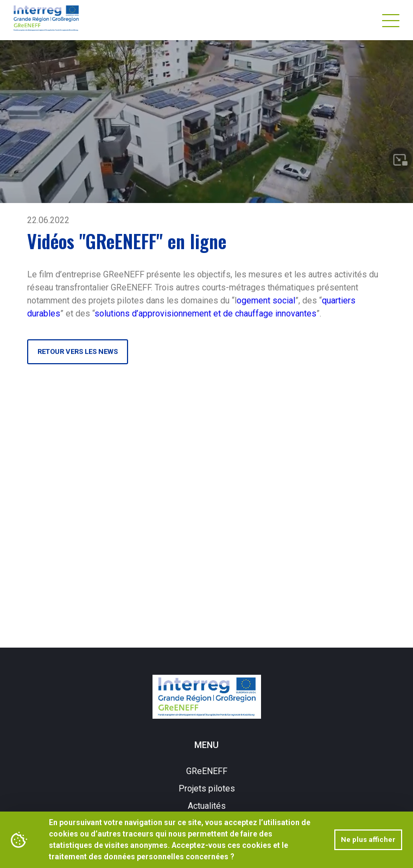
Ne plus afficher (368, 840)
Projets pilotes (207, 788)
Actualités (207, 806)
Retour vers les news (78, 351)
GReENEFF (207, 771)
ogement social (266, 300)
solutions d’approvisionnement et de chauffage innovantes (205, 313)
